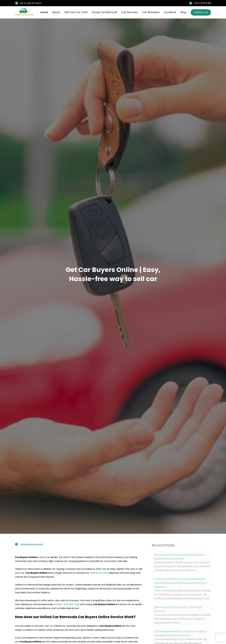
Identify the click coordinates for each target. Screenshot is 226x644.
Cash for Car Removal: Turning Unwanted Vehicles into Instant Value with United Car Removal (181, 583)
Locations (169, 12)
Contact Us (200, 12)
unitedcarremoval (31, 544)
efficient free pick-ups (66, 604)
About (55, 12)
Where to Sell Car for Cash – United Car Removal (178, 609)
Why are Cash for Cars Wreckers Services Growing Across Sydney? (179, 557)
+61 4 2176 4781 (203, 3)
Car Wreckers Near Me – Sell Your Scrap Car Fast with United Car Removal (180, 633)
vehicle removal (99, 573)
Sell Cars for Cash (75, 12)
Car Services (128, 12)
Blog (182, 12)
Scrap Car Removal (103, 12)
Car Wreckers (150, 12)
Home (43, 12)
